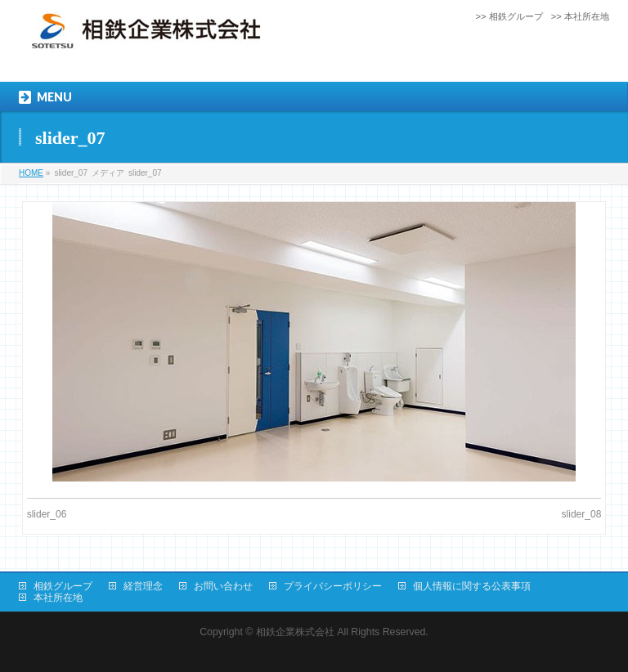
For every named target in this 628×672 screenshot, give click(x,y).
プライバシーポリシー (333, 586)
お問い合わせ (223, 586)
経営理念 (143, 586)
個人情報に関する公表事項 (472, 586)
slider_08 (582, 514)
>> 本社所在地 (580, 16)
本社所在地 (58, 598)
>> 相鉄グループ (509, 16)
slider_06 (47, 514)
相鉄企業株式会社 (295, 632)
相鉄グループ (63, 586)
